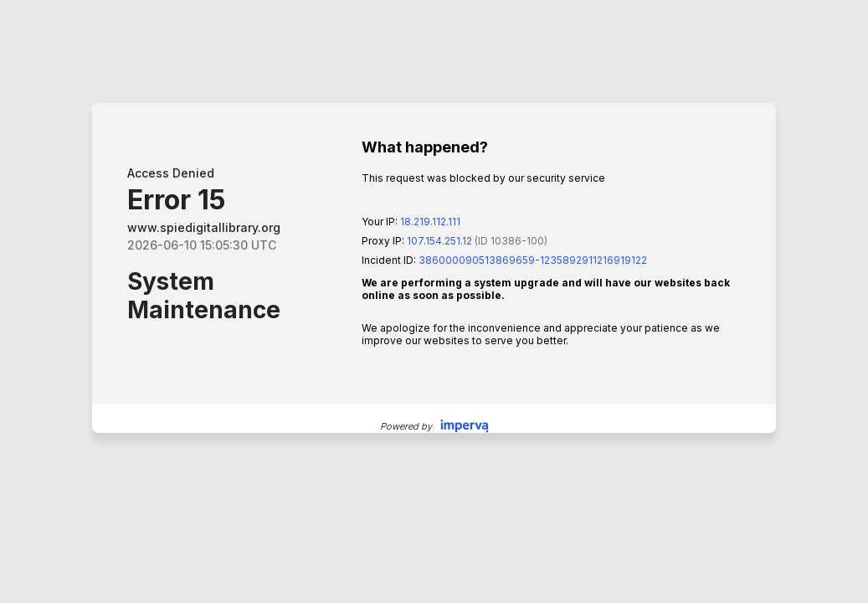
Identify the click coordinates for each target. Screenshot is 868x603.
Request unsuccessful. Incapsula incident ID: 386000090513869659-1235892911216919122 (434, 301)
